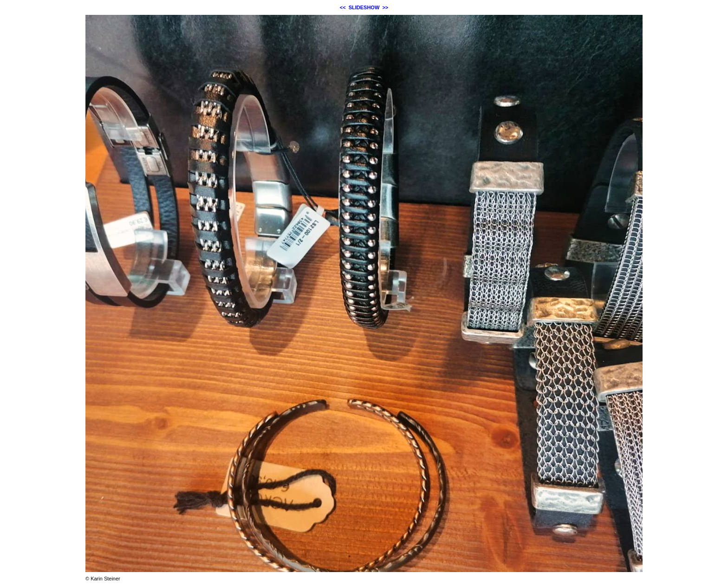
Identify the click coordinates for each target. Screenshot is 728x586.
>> (385, 7)
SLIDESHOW (364, 7)
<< (343, 7)
